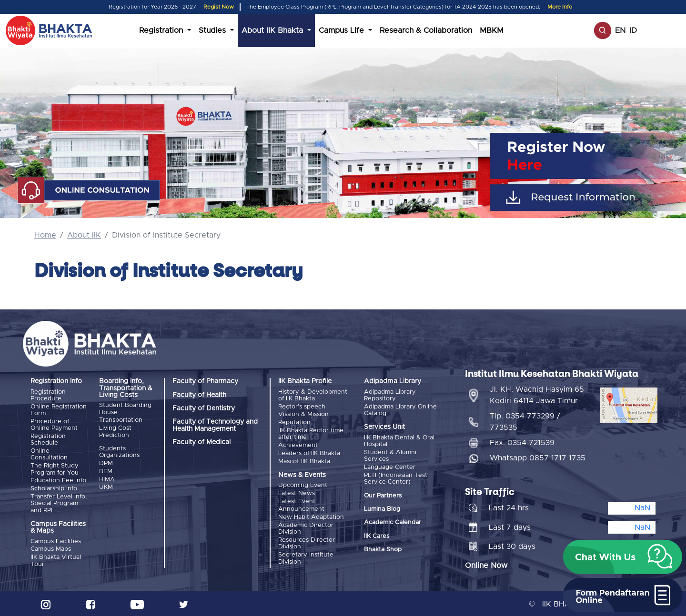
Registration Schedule (48, 439)
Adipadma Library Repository (390, 395)
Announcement (301, 508)
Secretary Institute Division (306, 556)
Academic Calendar (393, 522)
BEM (106, 471)
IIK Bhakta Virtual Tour (56, 559)
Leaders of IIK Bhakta (309, 452)
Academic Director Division (306, 527)
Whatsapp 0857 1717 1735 (538, 457)
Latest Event (297, 500)
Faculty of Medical (202, 442)
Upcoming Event (303, 484)
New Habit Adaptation (311, 515)
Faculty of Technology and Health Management (215, 425)
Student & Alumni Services (390, 455)
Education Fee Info (58, 480)
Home (45, 235)
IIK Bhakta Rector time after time (311, 433)
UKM (106, 486)
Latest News (297, 492)
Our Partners (383, 495)
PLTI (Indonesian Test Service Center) (396, 478)
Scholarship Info (54, 488)
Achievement (298, 444)
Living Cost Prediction (115, 432)
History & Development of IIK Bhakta (313, 395)
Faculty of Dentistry (204, 408)
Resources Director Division (307, 541)
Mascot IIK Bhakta (304, 460)
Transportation (121, 420)
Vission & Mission (303, 414)
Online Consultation (49, 454)
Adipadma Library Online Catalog (400, 410)
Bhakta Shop (383, 549)
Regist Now (219, 7)
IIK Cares (377, 535)
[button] (623, 557)
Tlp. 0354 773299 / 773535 (525, 420)
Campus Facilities (56, 540)
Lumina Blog (382, 509)
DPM (106, 463)
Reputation (294, 422)
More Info (560, 7)
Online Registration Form (59, 410)
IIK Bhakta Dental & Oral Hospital (399, 441)
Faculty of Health (199, 395)
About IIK (84, 235)
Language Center (390, 467)
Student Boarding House (125, 409)
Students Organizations (119, 452)
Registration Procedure (48, 395)
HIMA (107, 479)
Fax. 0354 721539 (522, 441)
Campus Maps (51, 548)
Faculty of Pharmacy (205, 381)
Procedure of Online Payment (54, 424)
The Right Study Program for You (55, 468)
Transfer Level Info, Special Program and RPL (59, 502)
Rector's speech (302, 406)
